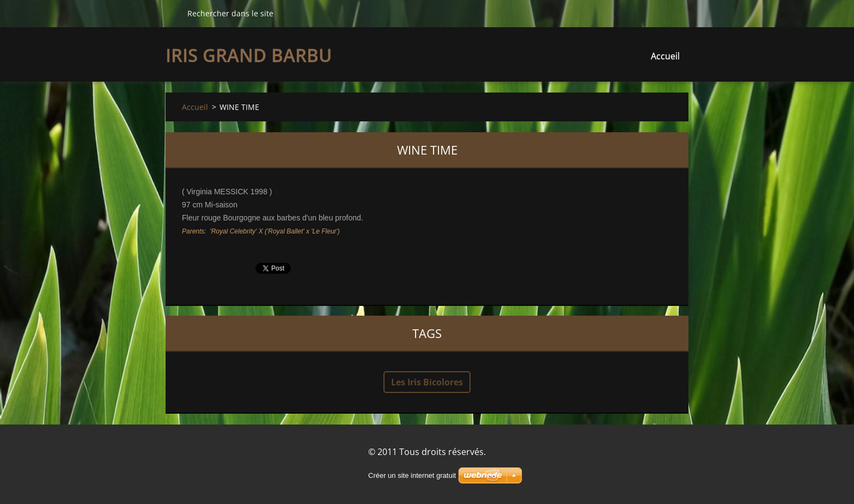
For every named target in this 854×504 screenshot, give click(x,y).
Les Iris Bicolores (427, 382)
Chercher (172, 13)
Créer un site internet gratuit (412, 475)
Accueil (665, 56)
